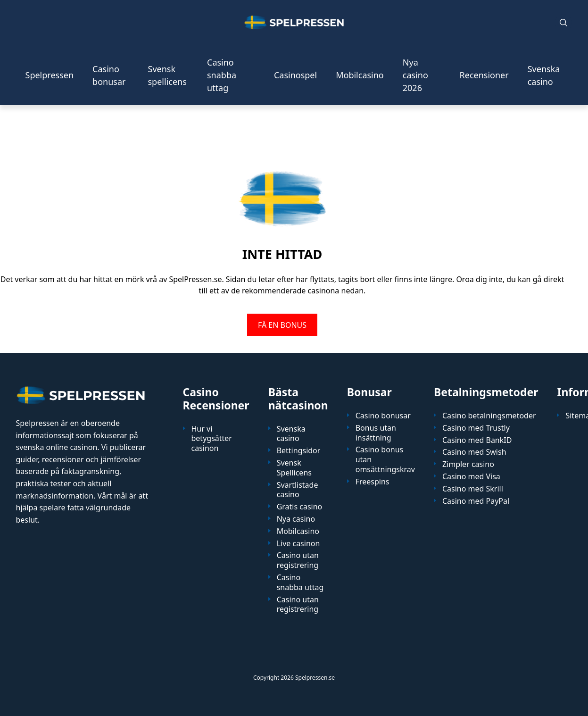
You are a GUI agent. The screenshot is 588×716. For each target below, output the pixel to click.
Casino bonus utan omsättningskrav (385, 459)
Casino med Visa (471, 477)
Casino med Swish (474, 452)
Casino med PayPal (476, 501)
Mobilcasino (360, 75)
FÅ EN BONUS (282, 325)
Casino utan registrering (298, 560)
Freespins (373, 482)
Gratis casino (300, 507)
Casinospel (295, 75)
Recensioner (484, 75)
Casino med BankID (477, 440)
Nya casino (296, 519)
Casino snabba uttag (222, 75)
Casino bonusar (109, 75)
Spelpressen (50, 75)
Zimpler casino (468, 464)
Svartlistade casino (298, 490)
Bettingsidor (299, 451)
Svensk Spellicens (294, 468)
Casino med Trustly (476, 428)
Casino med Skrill (473, 489)
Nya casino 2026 (415, 75)
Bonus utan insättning (376, 433)
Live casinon (298, 544)
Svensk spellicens (167, 75)
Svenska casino (544, 75)
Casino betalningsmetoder (489, 416)
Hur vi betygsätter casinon (212, 439)
